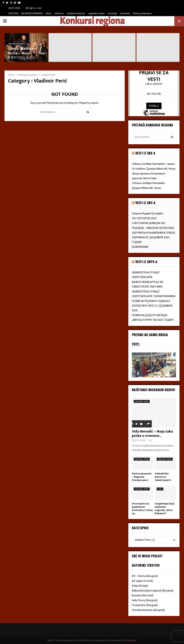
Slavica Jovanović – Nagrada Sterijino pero (142, 477)
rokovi (48, 13)
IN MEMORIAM (140, 247)
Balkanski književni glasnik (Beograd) (153, 591)
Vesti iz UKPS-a (146, 262)
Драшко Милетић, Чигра (146, 188)
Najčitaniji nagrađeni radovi (153, 390)
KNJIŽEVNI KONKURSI (32, 13)
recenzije (112, 13)
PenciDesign (131, 640)
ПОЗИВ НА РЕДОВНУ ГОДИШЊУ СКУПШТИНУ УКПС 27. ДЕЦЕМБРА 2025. (152, 306)
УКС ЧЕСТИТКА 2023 (144, 218)
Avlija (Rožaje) (140, 586)
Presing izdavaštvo (142, 13)
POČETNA (13, 13)
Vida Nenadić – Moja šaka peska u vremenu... (152, 434)
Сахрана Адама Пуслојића (147, 213)
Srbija (160, 489)
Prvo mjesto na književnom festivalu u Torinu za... (142, 508)
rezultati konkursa (76, 13)
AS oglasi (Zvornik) (143, 581)
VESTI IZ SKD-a (145, 153)
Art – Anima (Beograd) (145, 576)
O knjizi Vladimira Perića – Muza (22, 51)
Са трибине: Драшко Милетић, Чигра (154, 169)
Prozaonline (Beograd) (145, 605)
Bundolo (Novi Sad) (143, 595)
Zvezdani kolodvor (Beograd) (148, 610)
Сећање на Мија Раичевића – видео (153, 164)
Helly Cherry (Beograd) (145, 600)
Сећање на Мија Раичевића (148, 183)
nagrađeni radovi (96, 13)
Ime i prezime (154, 94)
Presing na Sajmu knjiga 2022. (150, 339)
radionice (59, 13)
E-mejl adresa (154, 84)
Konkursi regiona (92, 21)
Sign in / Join (34, 8)
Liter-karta (125, 13)
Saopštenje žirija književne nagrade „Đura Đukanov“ (165, 508)
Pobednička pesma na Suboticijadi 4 (163, 477)
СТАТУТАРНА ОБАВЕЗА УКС (149, 223)
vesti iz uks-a (145, 203)
